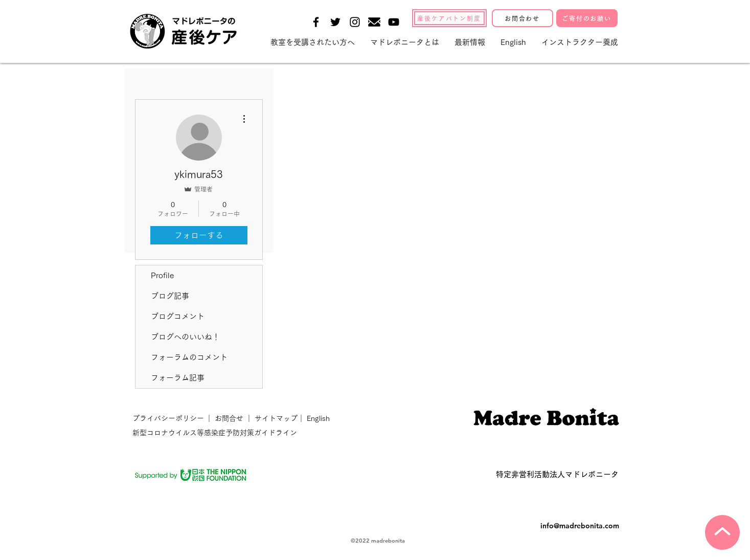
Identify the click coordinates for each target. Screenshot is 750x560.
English (318, 418)
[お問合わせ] (522, 18)
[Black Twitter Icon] (335, 22)
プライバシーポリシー (169, 418)
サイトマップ (275, 418)
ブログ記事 (170, 296)
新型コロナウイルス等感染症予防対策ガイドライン (215, 433)
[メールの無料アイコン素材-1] (374, 22)
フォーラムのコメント (189, 357)
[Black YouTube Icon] (394, 22)
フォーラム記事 (178, 378)
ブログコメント (178, 316)
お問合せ (229, 418)
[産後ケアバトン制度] (449, 18)
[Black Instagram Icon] (355, 22)
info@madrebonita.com (580, 526)
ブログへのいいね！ (185, 337)
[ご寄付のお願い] (587, 18)
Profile (162, 275)
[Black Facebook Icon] (316, 22)
